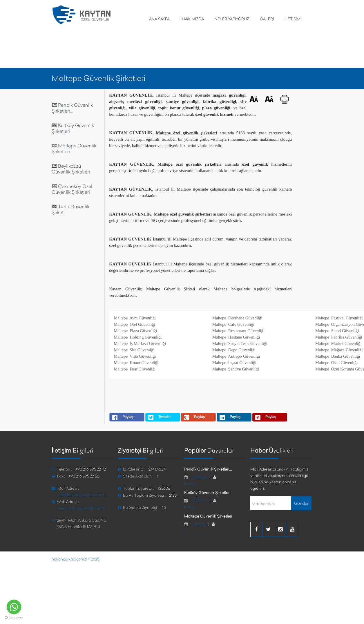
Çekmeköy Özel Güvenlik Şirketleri (72, 189)
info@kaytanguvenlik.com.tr (82, 495)
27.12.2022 (199, 477)
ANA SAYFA (159, 19)
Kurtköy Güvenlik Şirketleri (207, 493)
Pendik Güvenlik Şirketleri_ (72, 108)
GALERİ (267, 19)
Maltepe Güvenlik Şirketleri (208, 516)
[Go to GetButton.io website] (14, 618)
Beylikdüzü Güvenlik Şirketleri (71, 169)
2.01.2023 (198, 524)
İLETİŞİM (293, 19)
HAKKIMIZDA (192, 19)
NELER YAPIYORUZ (232, 19)
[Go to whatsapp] (14, 607)
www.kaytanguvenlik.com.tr (81, 508)
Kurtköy (190, 484)
